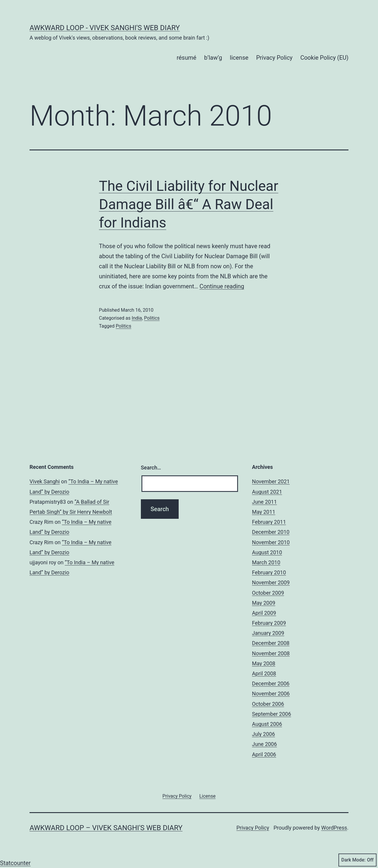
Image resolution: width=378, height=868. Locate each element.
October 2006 (268, 704)
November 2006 (271, 694)
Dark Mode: (357, 860)
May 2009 (264, 603)
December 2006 (271, 683)
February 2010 (269, 572)
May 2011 (264, 512)
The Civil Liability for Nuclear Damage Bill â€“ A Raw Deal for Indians (189, 204)
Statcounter (15, 863)
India (137, 318)
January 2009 (268, 633)
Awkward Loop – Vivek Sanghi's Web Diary (106, 828)
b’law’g (213, 58)
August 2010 (267, 552)
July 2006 (263, 734)
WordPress (334, 828)
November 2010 (271, 542)
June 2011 (264, 502)
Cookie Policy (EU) (324, 58)
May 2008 (264, 663)
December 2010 (271, 532)
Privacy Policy (274, 58)
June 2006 (264, 744)
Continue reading (222, 286)
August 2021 (267, 492)
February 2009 (269, 623)
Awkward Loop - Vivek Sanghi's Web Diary (105, 28)
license (239, 58)
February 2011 (269, 522)
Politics (152, 318)
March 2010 (266, 562)
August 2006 (267, 724)
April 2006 (264, 754)
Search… (151, 468)
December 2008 (271, 643)
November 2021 (271, 481)
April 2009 (264, 613)
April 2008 (264, 673)
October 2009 (268, 593)
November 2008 (271, 653)
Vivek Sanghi (45, 481)
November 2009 (271, 582)
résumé (186, 58)
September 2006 (271, 714)
